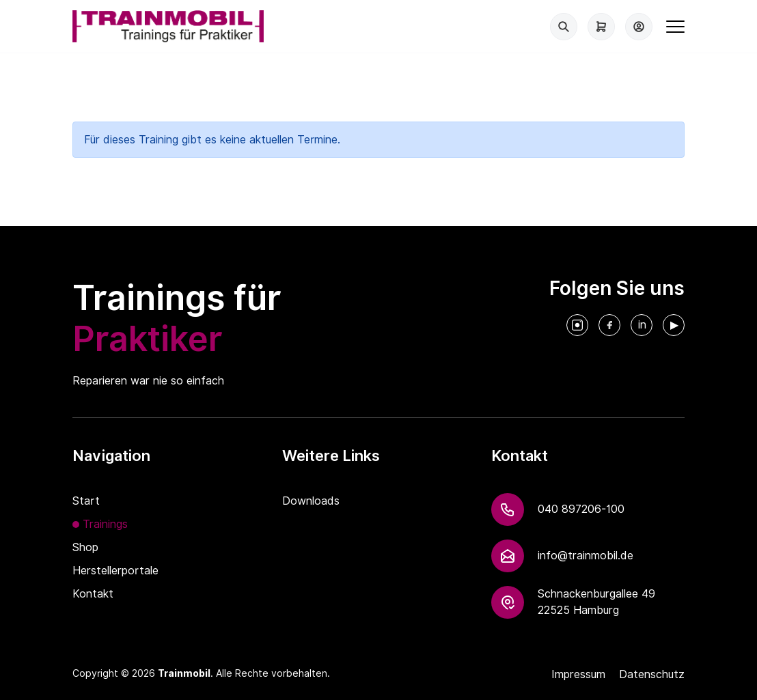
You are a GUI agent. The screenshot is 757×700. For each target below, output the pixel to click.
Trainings (105, 524)
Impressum (578, 674)
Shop (85, 547)
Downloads (311, 501)
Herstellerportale (115, 571)
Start (86, 501)
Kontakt (93, 594)
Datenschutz (652, 674)
